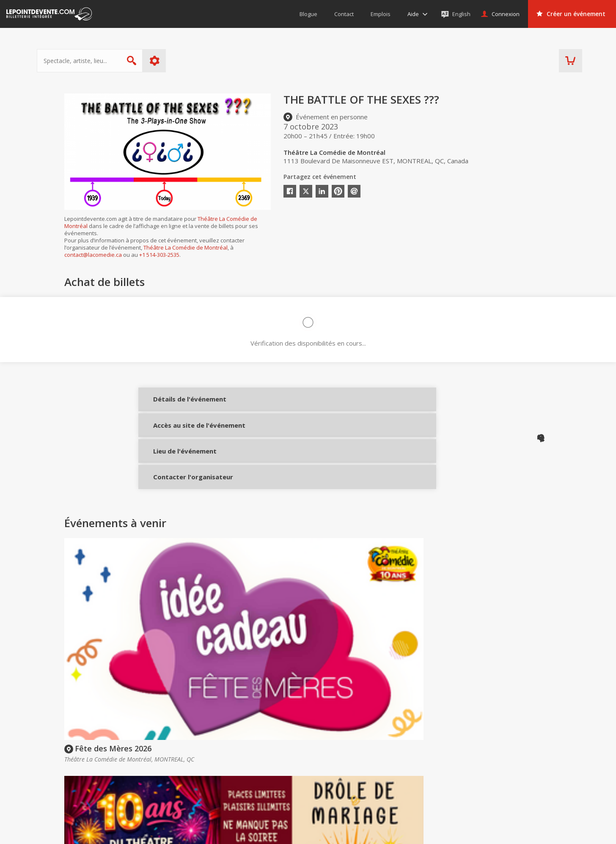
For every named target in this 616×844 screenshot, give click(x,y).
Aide (308, 782)
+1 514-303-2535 (159, 255)
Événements (508, 742)
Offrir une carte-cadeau (334, 759)
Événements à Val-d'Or (517, 795)
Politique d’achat (324, 770)
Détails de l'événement (177, 405)
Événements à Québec (517, 782)
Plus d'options (182, 61)
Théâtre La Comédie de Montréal (186, 247)
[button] (376, 832)
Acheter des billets (336, 742)
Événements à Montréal (519, 770)
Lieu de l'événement (177, 470)
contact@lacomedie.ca (93, 255)
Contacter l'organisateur (177, 501)
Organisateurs (428, 742)
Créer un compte (425, 759)
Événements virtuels (514, 759)
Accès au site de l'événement (177, 441)
